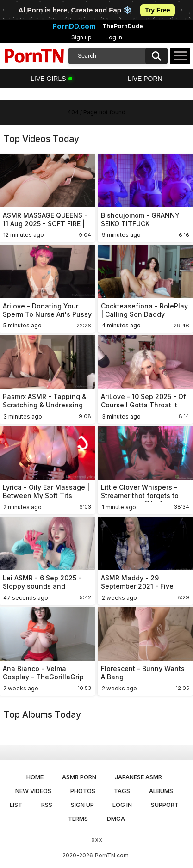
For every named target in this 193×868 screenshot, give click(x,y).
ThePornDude (123, 26)
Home (35, 777)
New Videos (33, 791)
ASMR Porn (79, 777)
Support (165, 805)
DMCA (116, 819)
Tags (122, 791)
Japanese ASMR (138, 777)
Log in (114, 37)
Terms (78, 819)
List (16, 805)
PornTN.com (112, 855)
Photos (83, 791)
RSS (47, 805)
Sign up (81, 37)
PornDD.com (74, 26)
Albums (161, 791)
